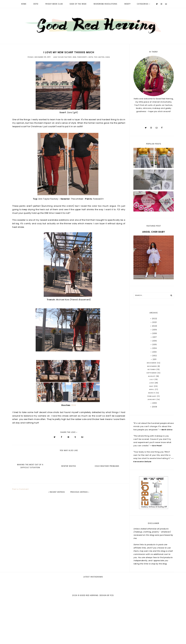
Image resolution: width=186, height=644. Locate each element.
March (152, 393)
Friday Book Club (54, 4)
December (152, 363)
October (152, 369)
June (152, 383)
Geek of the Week (78, 4)
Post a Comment (20, 489)
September (152, 373)
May (152, 386)
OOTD (36, 4)
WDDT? (127, 4)
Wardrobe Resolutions (105, 4)
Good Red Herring (89, 639)
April (152, 389)
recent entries (57, 492)
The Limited (99, 57)
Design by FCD (107, 639)
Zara (108, 57)
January (152, 399)
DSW (75, 57)
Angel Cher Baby (154, 232)
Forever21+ (82, 57)
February (152, 396)
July (152, 379)
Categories (143, 4)
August (152, 376)
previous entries (80, 492)
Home (24, 4)
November (152, 366)
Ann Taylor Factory (63, 57)
